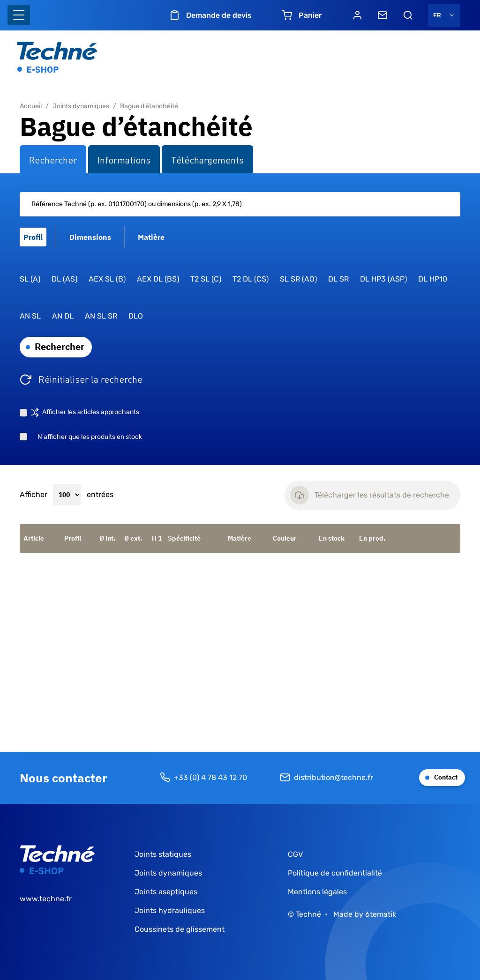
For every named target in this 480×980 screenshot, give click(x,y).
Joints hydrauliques (170, 910)
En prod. (372, 538)
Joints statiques (163, 854)
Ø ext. (133, 538)
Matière (240, 538)
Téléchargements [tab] (207, 159)
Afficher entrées (67, 495)
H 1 (157, 538)
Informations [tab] (124, 159)
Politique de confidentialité (335, 873)
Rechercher (60, 346)
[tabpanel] (240, 319)
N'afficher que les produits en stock (90, 437)
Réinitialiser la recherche (90, 379)
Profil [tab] (33, 237)
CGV (295, 854)
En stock (332, 538)
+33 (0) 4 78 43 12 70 (203, 778)
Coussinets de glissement (180, 929)
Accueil (31, 106)
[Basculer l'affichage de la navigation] (19, 15)
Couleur (285, 538)
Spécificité (184, 538)
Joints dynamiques (81, 106)
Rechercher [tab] (53, 159)
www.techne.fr (46, 899)
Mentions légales (317, 892)
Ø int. (107, 538)
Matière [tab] (151, 237)
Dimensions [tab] (90, 237)
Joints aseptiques (166, 892)
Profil (73, 538)
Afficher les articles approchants (91, 412)
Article (34, 538)
